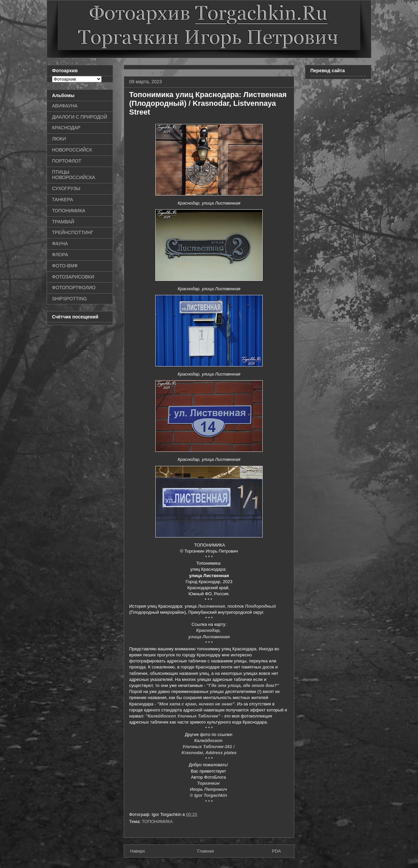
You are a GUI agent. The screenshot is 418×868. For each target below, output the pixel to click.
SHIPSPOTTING (69, 299)
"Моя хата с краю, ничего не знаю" (196, 704)
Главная (205, 851)
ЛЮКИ (59, 139)
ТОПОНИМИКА (157, 821)
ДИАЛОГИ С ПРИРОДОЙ (80, 117)
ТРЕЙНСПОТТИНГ (73, 232)
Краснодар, (209, 630)
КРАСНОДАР (66, 128)
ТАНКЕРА (63, 200)
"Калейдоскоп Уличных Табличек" (183, 716)
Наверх (138, 851)
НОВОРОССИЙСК (72, 150)
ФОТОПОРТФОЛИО (74, 288)
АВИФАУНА (65, 106)
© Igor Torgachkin (209, 795)
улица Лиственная (209, 637)
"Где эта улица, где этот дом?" (243, 685)
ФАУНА (60, 244)
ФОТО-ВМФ (65, 266)
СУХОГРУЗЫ (66, 188)
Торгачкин (209, 783)
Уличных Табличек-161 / (209, 747)
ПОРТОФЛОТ (67, 161)
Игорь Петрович (209, 789)
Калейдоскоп (209, 741)
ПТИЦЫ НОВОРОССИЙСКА (74, 175)
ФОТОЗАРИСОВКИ (73, 277)
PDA (277, 851)
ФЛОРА (60, 255)
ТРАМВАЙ (63, 222)
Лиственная (212, 606)
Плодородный (260, 606)
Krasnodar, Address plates (209, 753)
